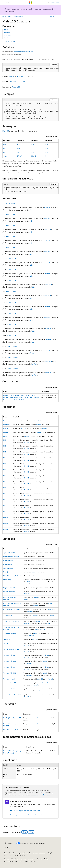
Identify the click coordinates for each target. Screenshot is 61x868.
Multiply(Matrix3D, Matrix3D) (12, 576)
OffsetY (19, 156)
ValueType (20, 76)
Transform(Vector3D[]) (10, 683)
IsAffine (6, 432)
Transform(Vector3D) (10, 679)
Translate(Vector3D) (9, 689)
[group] (30, 69)
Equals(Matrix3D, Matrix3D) (12, 557)
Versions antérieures (39, 853)
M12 (18, 144)
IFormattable (16, 87)
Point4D (46, 667)
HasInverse (7, 425)
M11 (4, 144)
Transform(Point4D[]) (10, 673)
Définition (7, 30)
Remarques (7, 35)
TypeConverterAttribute (17, 81)
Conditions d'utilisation (44, 859)
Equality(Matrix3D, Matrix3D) (12, 718)
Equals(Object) (8, 564)
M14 (46, 144)
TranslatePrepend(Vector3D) (12, 695)
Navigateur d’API (18, 17)
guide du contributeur (42, 795)
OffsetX (6, 156)
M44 (47, 156)
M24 (47, 148)
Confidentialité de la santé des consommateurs (18, 859)
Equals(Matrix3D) (9, 560)
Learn (4, 17)
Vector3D (36, 615)
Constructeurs (8, 38)
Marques (18, 862)
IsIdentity (6, 436)
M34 (47, 152)
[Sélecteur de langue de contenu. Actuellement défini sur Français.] (9, 843)
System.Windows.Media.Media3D (24, 52)
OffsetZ (33, 156)
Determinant (7, 421)
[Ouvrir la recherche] (48, 3)
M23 (33, 148)
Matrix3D (6, 131)
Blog (49, 853)
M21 (5, 148)
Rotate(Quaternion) (9, 592)
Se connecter (55, 3)
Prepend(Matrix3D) (9, 588)
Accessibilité (8, 862)
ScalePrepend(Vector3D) (11, 633)
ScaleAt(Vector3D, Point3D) (12, 621)
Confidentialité (19, 856)
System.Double (10, 203)
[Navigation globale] (2, 3)
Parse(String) (7, 580)
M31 (5, 152)
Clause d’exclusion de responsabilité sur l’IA (17, 853)
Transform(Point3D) (9, 655)
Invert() (6, 572)
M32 (19, 152)
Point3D (26, 600)
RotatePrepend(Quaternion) (12, 609)
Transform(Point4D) (9, 667)
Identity (6, 428)
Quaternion (50, 609)
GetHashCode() (8, 568)
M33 (33, 152)
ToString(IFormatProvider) (11, 649)
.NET (9, 17)
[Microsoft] (31, 3)
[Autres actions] (57, 17)
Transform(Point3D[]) (10, 661)
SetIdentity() (7, 639)
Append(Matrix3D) (9, 553)
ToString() (6, 643)
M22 (19, 148)
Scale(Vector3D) (8, 615)
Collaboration (8, 856)
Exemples (7, 33)
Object (11, 76)
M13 (32, 144)
